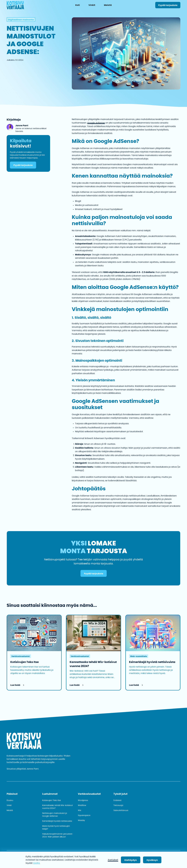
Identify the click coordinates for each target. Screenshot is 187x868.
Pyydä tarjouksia (168, 5)
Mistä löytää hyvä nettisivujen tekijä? (56, 828)
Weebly (81, 820)
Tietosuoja (118, 805)
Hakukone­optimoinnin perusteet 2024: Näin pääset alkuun (57, 835)
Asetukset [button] (113, 860)
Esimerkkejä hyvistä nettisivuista (57, 821)
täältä (36, 863)
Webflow (82, 805)
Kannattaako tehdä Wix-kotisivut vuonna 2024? (57, 807)
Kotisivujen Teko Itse (52, 800)
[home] (15, 6)
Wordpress (83, 800)
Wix (80, 810)
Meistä (10, 810)
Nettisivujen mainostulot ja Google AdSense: (55, 815)
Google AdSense (96, 123)
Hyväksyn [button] (152, 860)
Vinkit (9, 805)
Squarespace (84, 815)
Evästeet (117, 800)
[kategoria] (21, 20)
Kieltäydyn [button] (131, 860)
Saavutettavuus (121, 810)
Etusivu (10, 800)
